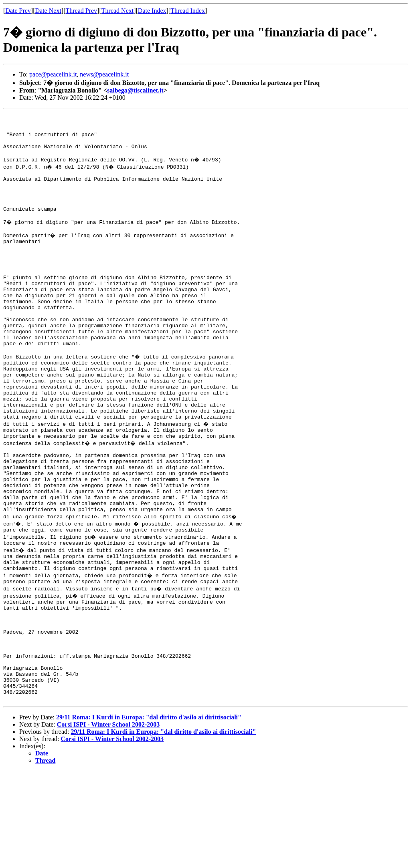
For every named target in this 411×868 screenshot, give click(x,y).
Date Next (48, 11)
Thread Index (188, 11)
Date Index (152, 11)
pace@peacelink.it (53, 74)
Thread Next (117, 11)
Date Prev (18, 11)
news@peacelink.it (104, 74)
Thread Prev (81, 11)
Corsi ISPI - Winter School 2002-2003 (108, 822)
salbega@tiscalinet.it (135, 90)
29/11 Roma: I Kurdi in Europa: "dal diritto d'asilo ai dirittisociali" (149, 815)
